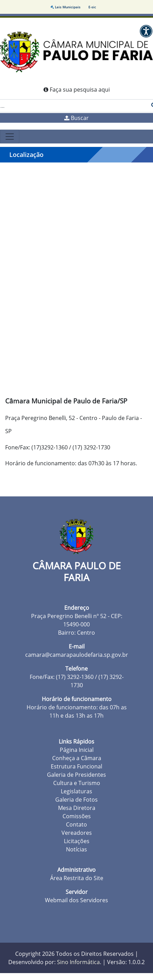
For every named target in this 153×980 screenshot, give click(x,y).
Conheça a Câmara (77, 758)
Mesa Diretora (77, 808)
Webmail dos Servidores (76, 900)
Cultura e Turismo (77, 783)
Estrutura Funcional (76, 766)
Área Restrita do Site (77, 878)
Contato (76, 824)
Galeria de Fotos (76, 800)
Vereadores (77, 833)
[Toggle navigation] (10, 137)
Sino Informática (78, 962)
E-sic (92, 7)
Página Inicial (77, 750)
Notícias (76, 849)
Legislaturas (76, 791)
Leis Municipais (66, 7)
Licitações (77, 841)
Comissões (77, 816)
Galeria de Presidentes (76, 775)
